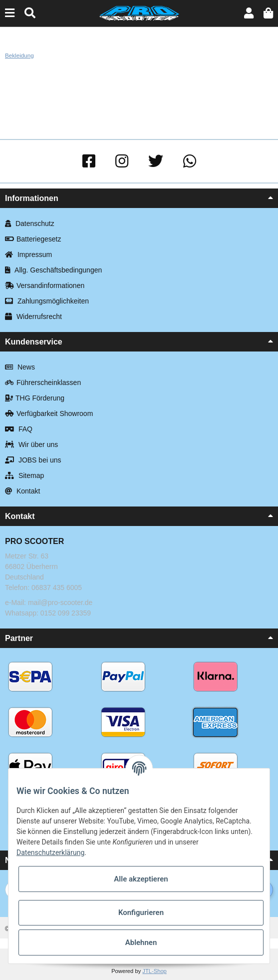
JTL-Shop (154, 971)
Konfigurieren (141, 912)
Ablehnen (141, 942)
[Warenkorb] (268, 13)
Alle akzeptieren (141, 879)
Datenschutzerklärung (50, 852)
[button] (249, 13)
